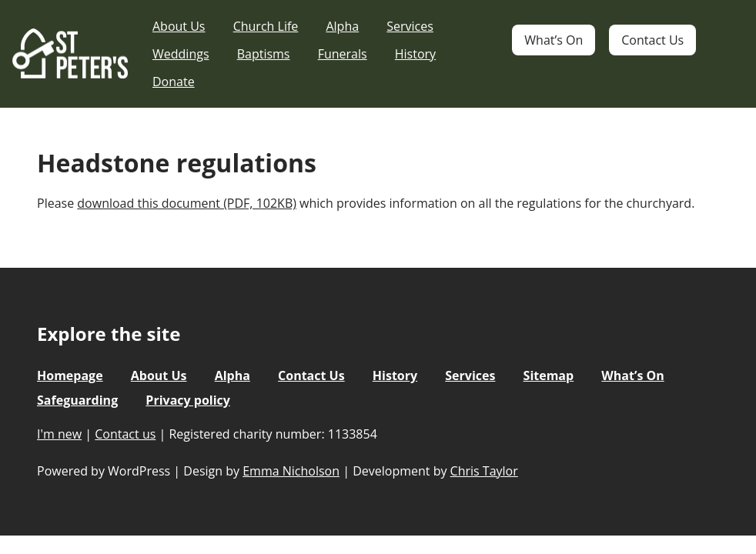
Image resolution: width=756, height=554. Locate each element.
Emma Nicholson (291, 471)
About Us (179, 26)
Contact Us (652, 40)
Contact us (125, 434)
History (415, 54)
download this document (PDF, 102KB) (187, 203)
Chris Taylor (484, 471)
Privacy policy (188, 400)
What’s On (554, 40)
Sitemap (549, 375)
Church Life (266, 26)
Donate (174, 82)
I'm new (59, 434)
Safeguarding (77, 400)
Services (410, 26)
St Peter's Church (70, 54)
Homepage (70, 375)
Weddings (181, 54)
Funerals (343, 54)
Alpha (342, 26)
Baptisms (264, 54)
